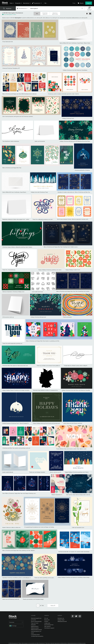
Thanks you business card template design (33, 599)
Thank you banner (67, 317)
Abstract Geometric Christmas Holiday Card (13, 292)
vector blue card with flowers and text (73, 423)
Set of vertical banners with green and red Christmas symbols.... (18, 116)
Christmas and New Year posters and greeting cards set (16, 448)
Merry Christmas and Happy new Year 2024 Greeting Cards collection (19, 94)
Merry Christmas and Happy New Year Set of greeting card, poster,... (73, 291)
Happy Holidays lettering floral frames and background (46, 423)
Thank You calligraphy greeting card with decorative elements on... (49, 219)
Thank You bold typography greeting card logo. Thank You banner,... (19, 343)
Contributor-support (49, 628)
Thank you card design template (37, 472)
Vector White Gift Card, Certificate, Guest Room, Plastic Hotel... (75, 43)
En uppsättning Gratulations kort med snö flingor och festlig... (40, 527)
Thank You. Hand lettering (9, 270)
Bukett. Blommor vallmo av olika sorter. (12, 527)
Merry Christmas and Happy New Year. (12, 168)
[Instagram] (80, 616)
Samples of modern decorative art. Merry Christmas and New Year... (74, 192)
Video (11, 3)
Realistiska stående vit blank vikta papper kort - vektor (16, 219)
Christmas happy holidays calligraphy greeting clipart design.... (18, 247)
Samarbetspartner (49, 625)
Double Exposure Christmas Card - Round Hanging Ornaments (18, 423)
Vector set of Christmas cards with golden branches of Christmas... (19, 599)
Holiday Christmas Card (68, 118)
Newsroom (47, 620)
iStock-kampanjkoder (36, 621)
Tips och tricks (35, 623)
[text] (55, 8)
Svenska (16, 622)
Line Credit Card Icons (37, 292)
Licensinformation (35, 635)
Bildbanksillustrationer (37, 630)
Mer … (46, 3)
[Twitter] (76, 616)
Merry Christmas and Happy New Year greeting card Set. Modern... (19, 550)
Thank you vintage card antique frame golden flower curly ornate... (53, 366)
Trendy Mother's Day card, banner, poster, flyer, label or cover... (72, 449)
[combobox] (22, 8)
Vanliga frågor (61, 620)
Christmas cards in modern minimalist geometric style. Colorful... (64, 94)
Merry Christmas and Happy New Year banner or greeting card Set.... (43, 341)
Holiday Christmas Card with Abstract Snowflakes (75, 70)
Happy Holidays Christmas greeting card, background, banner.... (54, 270)
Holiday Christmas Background (38, 317)
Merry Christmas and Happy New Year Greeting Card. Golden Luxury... (61, 247)
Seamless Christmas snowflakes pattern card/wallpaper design (18, 578)
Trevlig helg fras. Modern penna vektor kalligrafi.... (76, 366)
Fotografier (18, 3)
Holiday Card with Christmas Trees (39, 192)
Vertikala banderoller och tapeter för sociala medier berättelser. (74, 552)
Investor (46, 621)
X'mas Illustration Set (8, 42)
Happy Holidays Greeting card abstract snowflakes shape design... (74, 577)
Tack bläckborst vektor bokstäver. (11, 141)
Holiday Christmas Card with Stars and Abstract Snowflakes (76, 390)
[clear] (82, 8)
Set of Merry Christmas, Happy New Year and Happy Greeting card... (19, 493)
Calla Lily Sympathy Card (78, 527)
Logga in (89, 3)
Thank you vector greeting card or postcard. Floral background (50, 578)
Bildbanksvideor (35, 628)
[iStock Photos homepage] (5, 3)
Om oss (46, 618)
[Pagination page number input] (38, 605)
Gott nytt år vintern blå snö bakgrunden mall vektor (79, 495)
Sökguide (33, 625)
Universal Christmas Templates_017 (11, 68)
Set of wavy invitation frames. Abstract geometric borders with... (73, 219)
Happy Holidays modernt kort (73, 270)
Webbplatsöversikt (62, 621)
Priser (74, 3)
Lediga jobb (47, 623)
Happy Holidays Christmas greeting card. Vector (77, 472)
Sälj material (47, 626)
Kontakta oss (61, 618)
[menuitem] (11, 4)
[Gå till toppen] (92, 608)
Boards (82, 3)
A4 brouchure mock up (8, 317)
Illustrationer (26, 3)
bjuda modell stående (8, 472)
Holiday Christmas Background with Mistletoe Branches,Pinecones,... (77, 141)
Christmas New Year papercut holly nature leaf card (15, 366)
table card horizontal (40, 141)
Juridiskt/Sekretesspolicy (37, 636)
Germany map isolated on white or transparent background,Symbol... (50, 390)
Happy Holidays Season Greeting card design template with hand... (19, 390)
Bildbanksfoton (35, 626)
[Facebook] (73, 616)
